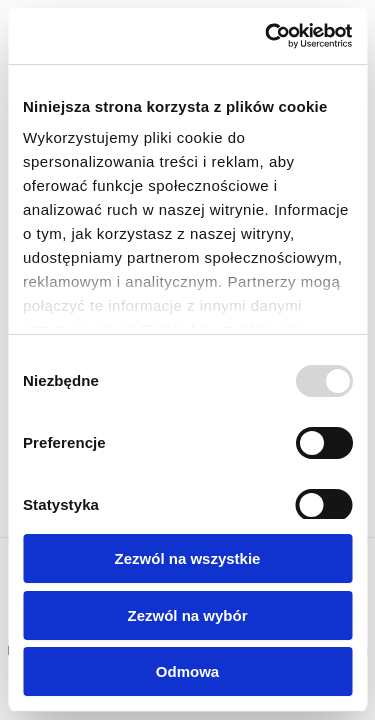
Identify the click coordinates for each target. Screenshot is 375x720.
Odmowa (187, 671)
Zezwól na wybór (187, 615)
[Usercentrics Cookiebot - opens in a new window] (267, 36)
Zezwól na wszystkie (188, 558)
